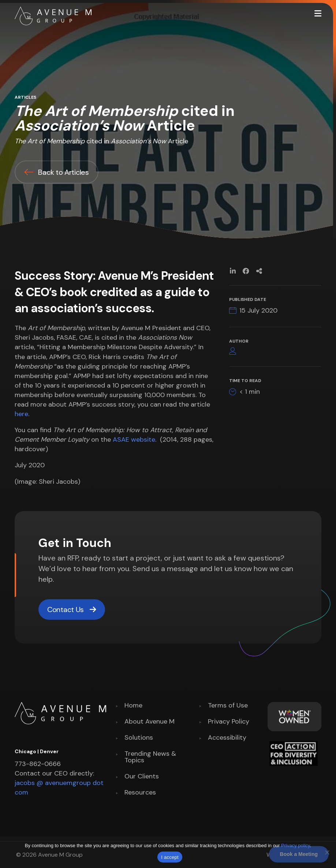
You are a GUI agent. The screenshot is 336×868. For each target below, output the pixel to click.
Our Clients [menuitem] (142, 777)
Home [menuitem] (133, 706)
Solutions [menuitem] (139, 738)
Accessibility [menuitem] (227, 738)
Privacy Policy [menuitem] (229, 722)
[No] (327, 852)
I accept (170, 857)
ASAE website (134, 439)
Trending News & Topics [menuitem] (150, 757)
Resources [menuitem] (140, 793)
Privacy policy (296, 846)
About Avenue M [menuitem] (150, 722)
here (21, 414)
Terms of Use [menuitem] (228, 706)
